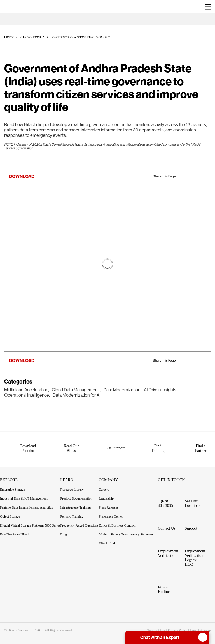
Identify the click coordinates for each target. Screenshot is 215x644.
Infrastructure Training (75, 502)
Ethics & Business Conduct (117, 520)
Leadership (106, 493)
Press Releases (109, 502)
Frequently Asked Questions (79, 520)
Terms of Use (156, 625)
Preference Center (111, 511)
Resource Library (72, 484)
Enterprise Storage (12, 484)
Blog (63, 529)
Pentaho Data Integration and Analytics (26, 502)
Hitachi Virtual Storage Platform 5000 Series (30, 520)
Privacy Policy (177, 625)
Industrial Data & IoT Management (24, 493)
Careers (104, 484)
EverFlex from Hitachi (15, 529)
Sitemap (205, 625)
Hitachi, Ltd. (107, 538)
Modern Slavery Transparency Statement (126, 529)
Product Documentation (79, 493)
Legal (194, 625)
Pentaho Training (75, 511)
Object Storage (10, 511)
